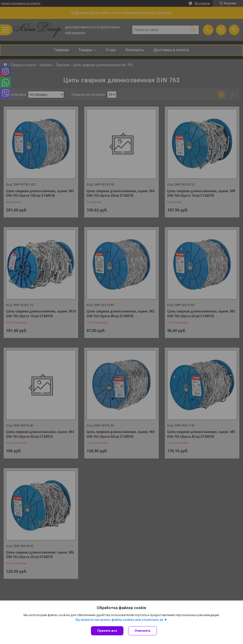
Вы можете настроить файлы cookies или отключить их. (120, 620)
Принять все (107, 631)
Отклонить (143, 631)
